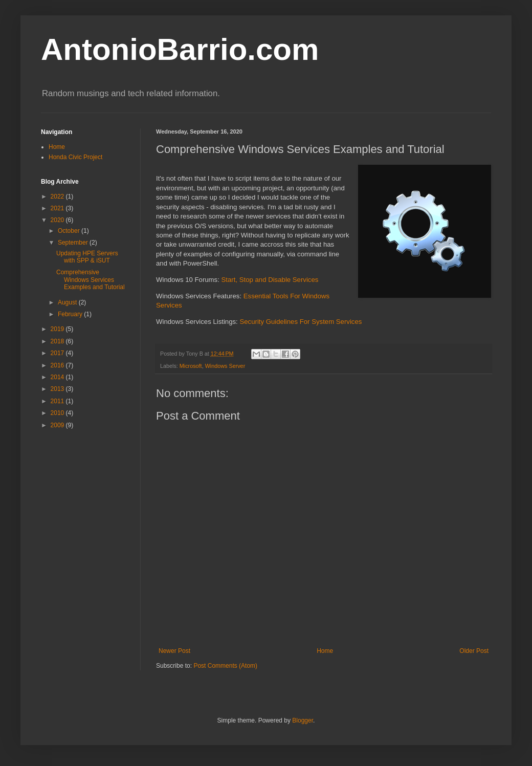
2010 (58, 413)
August (68, 302)
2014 (58, 377)
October (70, 231)
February (71, 314)
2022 (58, 196)
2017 (58, 353)
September (74, 243)
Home (325, 651)
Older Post (474, 651)
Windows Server (225, 366)
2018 (58, 341)
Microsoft (191, 366)
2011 (58, 401)
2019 (58, 329)
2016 (58, 365)
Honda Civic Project (75, 157)
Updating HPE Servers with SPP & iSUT (87, 257)
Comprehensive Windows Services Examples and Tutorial (91, 280)
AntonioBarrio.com (180, 49)
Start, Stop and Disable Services (270, 280)
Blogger (303, 720)
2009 (58, 425)
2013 (58, 389)
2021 (58, 208)
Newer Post (174, 651)
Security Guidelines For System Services (301, 322)
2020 (58, 220)
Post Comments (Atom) (225, 666)
